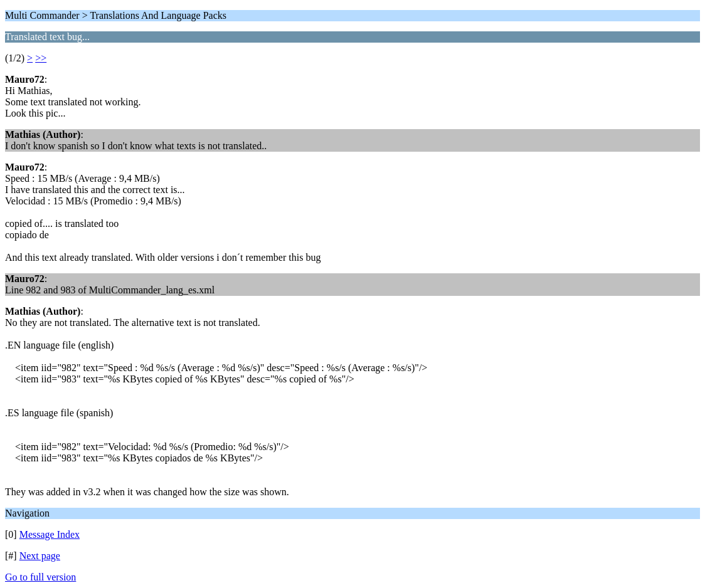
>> (41, 58)
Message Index (50, 534)
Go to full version (40, 577)
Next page (40, 556)
